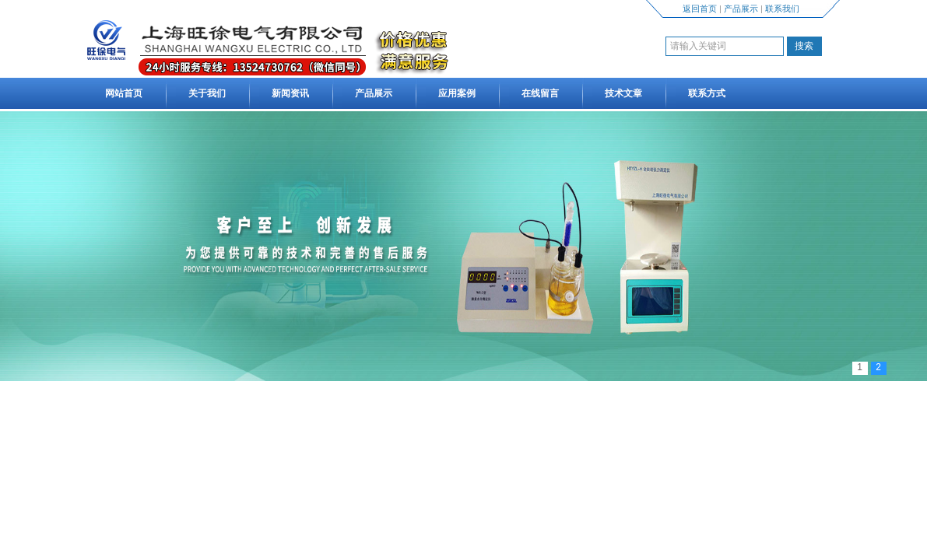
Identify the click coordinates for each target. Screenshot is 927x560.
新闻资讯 (290, 93)
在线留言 (540, 93)
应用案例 (457, 93)
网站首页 (124, 93)
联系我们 (782, 9)
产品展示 (741, 9)
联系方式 (707, 93)
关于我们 (207, 93)
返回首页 (700, 9)
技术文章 (623, 93)
